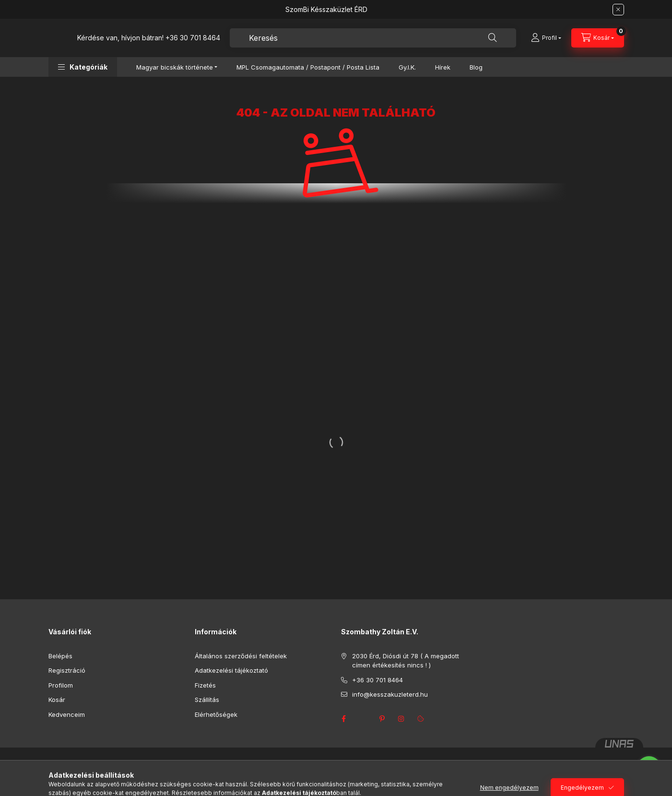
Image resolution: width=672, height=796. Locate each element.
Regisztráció (67, 670)
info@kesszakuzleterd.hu (390, 694)
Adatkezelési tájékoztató (231, 670)
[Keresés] (493, 38)
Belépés (60, 656)
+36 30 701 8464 (193, 38)
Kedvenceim (67, 714)
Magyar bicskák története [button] (175, 67)
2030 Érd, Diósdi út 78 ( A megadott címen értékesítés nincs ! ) (406, 661)
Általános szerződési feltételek (241, 656)
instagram (401, 719)
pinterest (382, 719)
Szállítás (207, 700)
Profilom (61, 685)
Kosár (57, 700)
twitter (363, 719)
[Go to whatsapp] (649, 768)
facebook (344, 719)
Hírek (443, 67)
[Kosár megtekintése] (598, 38)
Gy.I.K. (407, 67)
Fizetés (205, 685)
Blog (476, 67)
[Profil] (546, 38)
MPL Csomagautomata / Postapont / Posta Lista (308, 67)
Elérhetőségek (216, 714)
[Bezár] (618, 10)
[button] (83, 67)
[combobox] (373, 38)
